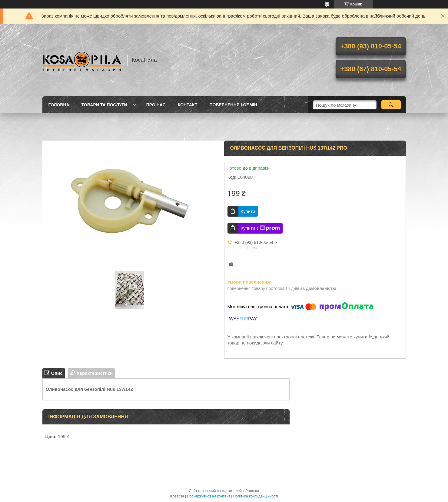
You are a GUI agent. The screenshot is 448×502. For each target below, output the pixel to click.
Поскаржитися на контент (208, 496)
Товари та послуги (104, 105)
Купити (248, 211)
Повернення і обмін (233, 105)
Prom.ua (252, 491)
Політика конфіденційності (256, 496)
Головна (59, 105)
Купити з (260, 228)
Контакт (188, 105)
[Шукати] (391, 105)
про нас (156, 105)
